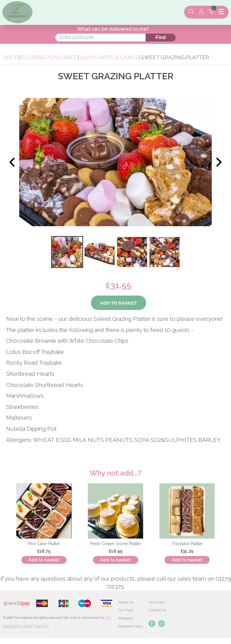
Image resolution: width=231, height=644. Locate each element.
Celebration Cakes (49, 57)
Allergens (126, 618)
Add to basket (44, 560)
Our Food (126, 610)
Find (161, 37)
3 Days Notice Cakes (109, 57)
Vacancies (156, 602)
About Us (126, 602)
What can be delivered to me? (113, 29)
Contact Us (157, 610)
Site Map (42, 626)
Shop (11, 57)
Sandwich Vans (130, 626)
